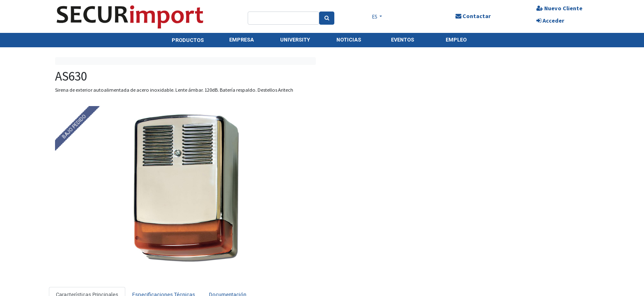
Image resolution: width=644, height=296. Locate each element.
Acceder (550, 21)
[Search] (327, 18)
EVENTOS (402, 40)
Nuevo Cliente (559, 8)
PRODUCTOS (188, 40)
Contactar (473, 16)
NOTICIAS (349, 40)
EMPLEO (456, 40)
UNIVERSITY (295, 40)
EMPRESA (241, 40)
